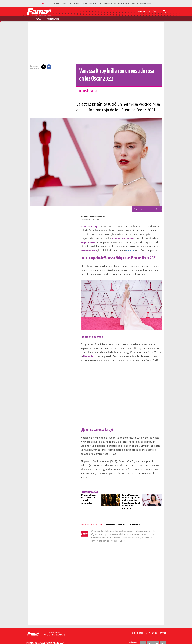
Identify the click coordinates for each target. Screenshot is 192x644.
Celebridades (53, 19)
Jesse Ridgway (131, 3)
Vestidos (130, 521)
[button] (38, 67)
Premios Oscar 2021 (111, 521)
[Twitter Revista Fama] (150, 637)
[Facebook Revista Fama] (143, 637)
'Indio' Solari (61, 3)
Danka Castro (89, 3)
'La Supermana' (75, 3)
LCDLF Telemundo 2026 (106, 3)
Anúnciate (138, 626)
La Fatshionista (145, 3)
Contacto (152, 626)
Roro (120, 3)
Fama (38, 19)
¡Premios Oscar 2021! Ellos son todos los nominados (86, 496)
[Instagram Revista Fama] (156, 637)
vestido (146, 247)
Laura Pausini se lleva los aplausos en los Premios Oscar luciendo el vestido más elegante (133, 499)
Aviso (163, 626)
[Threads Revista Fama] (163, 637)
